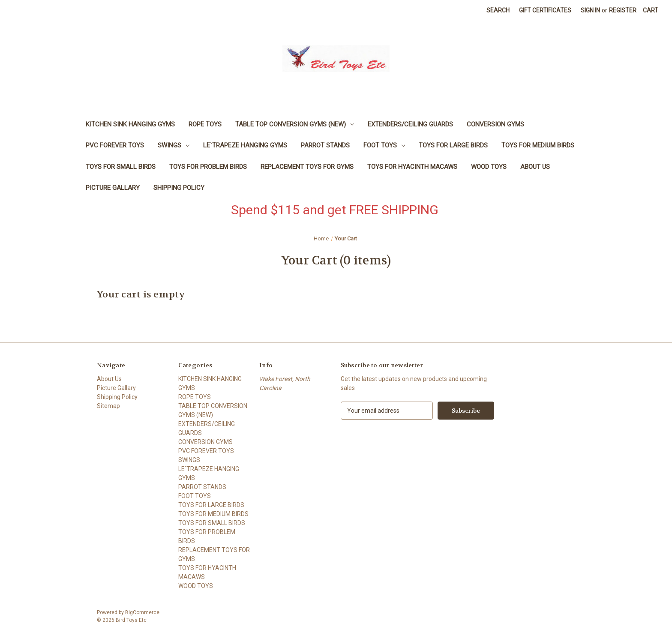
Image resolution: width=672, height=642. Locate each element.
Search (498, 10)
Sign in (590, 10)
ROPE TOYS (205, 124)
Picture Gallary (113, 188)
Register (623, 10)
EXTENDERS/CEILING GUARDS (410, 124)
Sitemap (108, 406)
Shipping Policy (179, 188)
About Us (535, 167)
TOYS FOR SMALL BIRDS (121, 167)
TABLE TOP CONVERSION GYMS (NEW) (295, 124)
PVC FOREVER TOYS (115, 145)
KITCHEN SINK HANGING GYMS (130, 124)
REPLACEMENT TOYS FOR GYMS (307, 167)
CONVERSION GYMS (495, 124)
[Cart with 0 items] (651, 10)
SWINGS (174, 145)
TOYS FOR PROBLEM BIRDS (208, 167)
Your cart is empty (141, 294)
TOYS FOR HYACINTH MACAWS (412, 167)
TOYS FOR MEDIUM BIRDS (538, 145)
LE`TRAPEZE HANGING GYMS (245, 145)
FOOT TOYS (384, 145)
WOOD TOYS (489, 167)
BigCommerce (142, 612)
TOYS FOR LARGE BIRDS (453, 145)
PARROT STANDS (325, 145)
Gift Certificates (545, 10)
